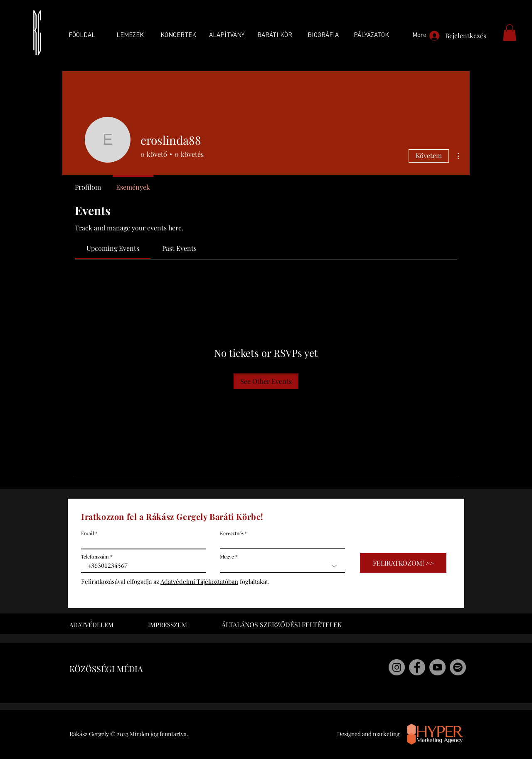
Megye (227, 556)
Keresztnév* (233, 533)
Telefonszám (95, 556)
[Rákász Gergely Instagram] (397, 667)
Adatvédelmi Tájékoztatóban (199, 581)
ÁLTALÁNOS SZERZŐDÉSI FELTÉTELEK (282, 624)
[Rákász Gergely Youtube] (437, 667)
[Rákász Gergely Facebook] (417, 667)
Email (87, 533)
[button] (510, 33)
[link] (113, 248)
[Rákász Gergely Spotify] (458, 667)
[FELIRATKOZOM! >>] (403, 563)
